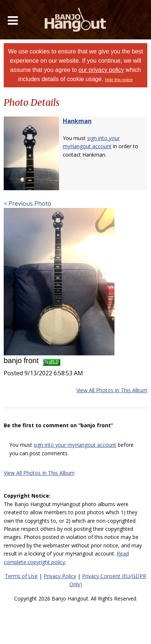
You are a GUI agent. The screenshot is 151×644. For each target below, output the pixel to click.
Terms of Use (21, 576)
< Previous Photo (28, 203)
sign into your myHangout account (75, 445)
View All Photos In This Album (112, 390)
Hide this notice (119, 80)
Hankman (77, 121)
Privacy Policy (60, 576)
